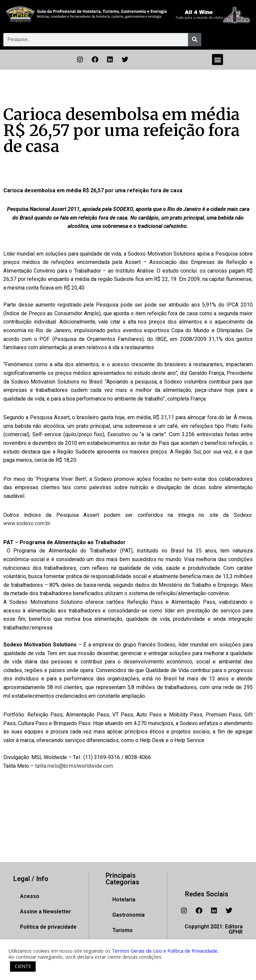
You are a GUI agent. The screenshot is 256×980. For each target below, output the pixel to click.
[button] (217, 59)
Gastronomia (128, 915)
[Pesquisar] (195, 40)
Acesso (30, 896)
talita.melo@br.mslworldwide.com (74, 766)
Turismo (122, 930)
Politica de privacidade (48, 927)
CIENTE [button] (23, 966)
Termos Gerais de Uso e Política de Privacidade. (165, 951)
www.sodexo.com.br (27, 523)
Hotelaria (124, 900)
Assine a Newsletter (45, 912)
